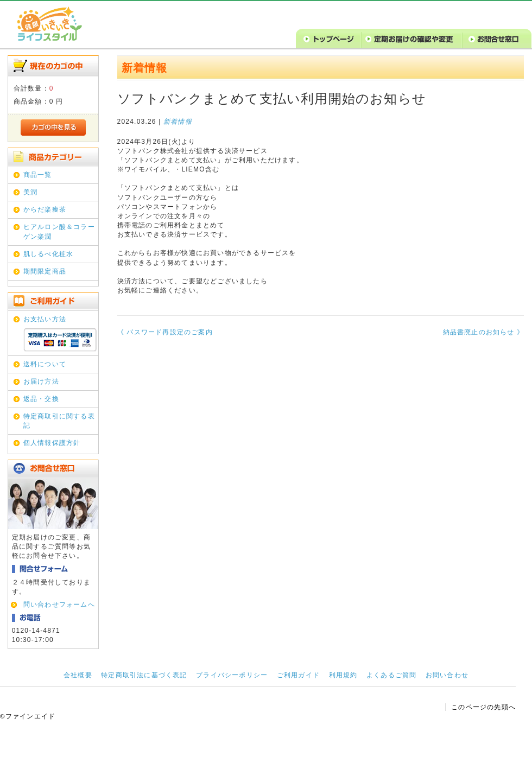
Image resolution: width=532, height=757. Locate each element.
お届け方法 (41, 381)
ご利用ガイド (298, 675)
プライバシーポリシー (232, 675)
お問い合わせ (447, 675)
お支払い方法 (45, 319)
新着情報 (178, 122)
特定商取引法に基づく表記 (144, 675)
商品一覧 (38, 175)
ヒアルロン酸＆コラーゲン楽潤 (59, 231)
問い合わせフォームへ (59, 605)
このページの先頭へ (483, 707)
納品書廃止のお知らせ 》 (484, 332)
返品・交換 (41, 399)
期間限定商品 (45, 271)
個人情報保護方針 (52, 443)
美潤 (30, 192)
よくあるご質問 (391, 675)
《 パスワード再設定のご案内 (165, 332)
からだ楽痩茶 (45, 209)
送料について (45, 364)
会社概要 (78, 675)
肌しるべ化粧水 (48, 254)
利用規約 (343, 675)
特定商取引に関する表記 (59, 421)
